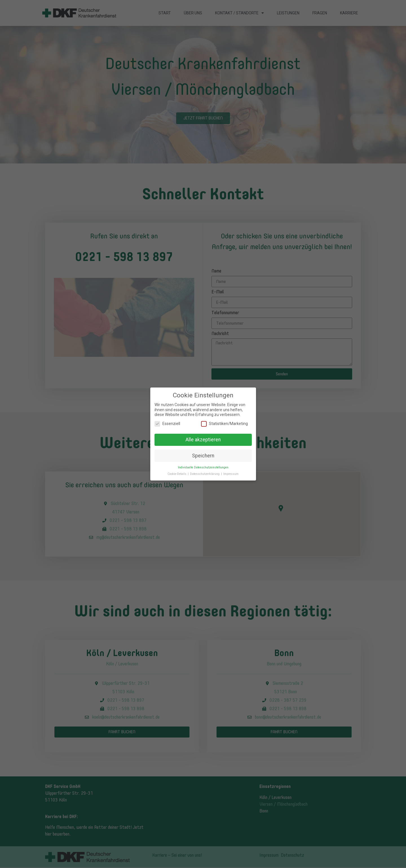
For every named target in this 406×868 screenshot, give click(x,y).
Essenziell (167, 421)
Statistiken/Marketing (224, 421)
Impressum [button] (231, 472)
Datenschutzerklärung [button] (205, 472)
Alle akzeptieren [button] (203, 437)
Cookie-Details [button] (177, 472)
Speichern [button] (203, 453)
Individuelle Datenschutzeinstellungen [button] (203, 465)
